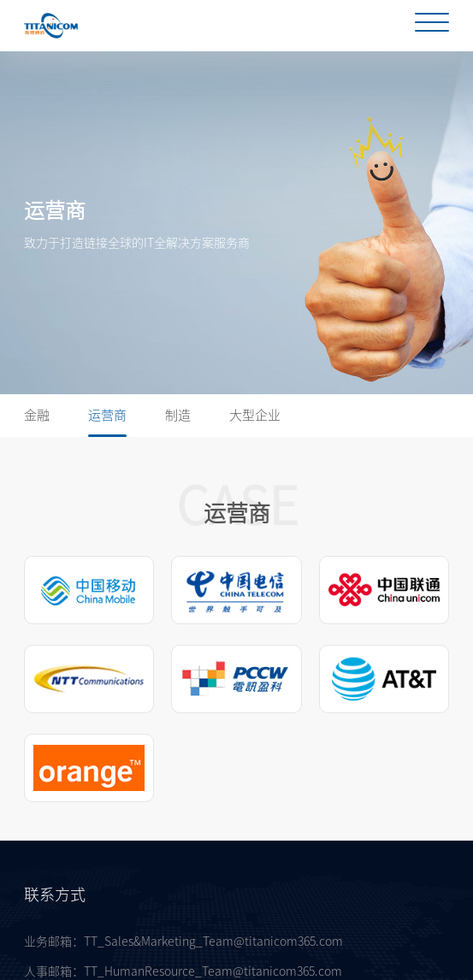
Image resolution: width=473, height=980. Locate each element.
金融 (37, 415)
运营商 (107, 415)
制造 (178, 415)
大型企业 (255, 415)
